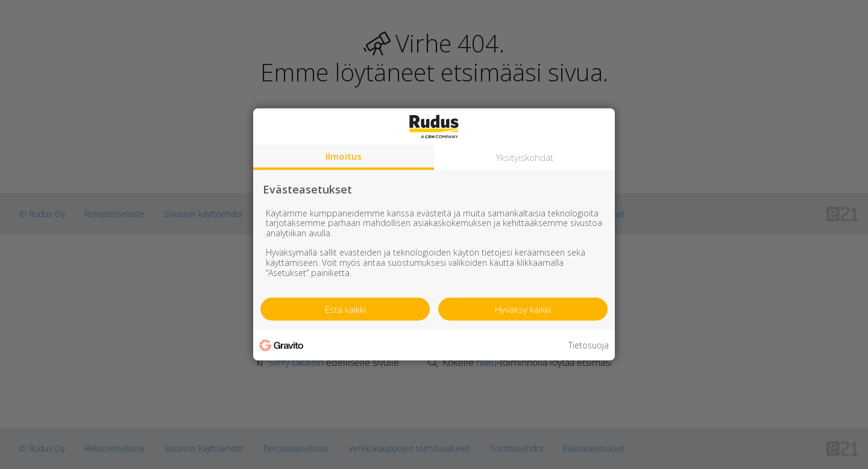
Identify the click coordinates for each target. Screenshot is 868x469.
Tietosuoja (589, 346)
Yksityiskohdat (525, 157)
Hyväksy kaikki (523, 309)
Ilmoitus (344, 156)
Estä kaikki (345, 309)
